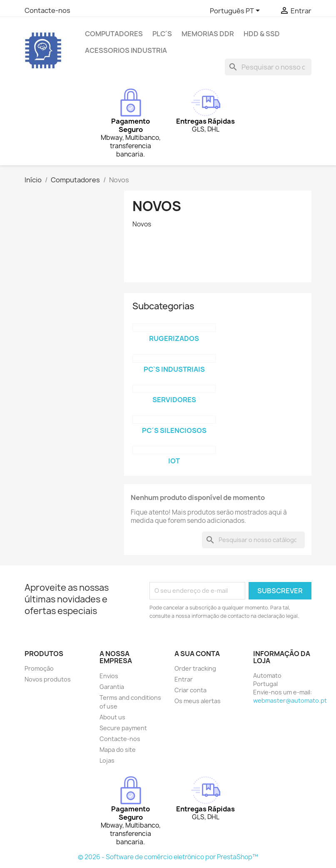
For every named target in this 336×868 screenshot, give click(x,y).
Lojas (107, 760)
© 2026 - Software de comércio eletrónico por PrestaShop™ (168, 857)
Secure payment (123, 728)
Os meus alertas (198, 701)
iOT (174, 461)
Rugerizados (174, 338)
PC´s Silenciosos (174, 430)
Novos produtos (48, 679)
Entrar (184, 679)
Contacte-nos (47, 10)
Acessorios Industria (126, 50)
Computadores (114, 34)
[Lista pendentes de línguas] (236, 11)
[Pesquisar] (268, 67)
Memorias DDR (208, 34)
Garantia (112, 687)
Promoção (39, 668)
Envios (109, 676)
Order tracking (195, 668)
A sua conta (197, 654)
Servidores (174, 400)
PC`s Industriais (174, 369)
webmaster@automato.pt (290, 700)
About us (112, 717)
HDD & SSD (262, 34)
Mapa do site (118, 750)
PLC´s (162, 34)
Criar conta (190, 690)
